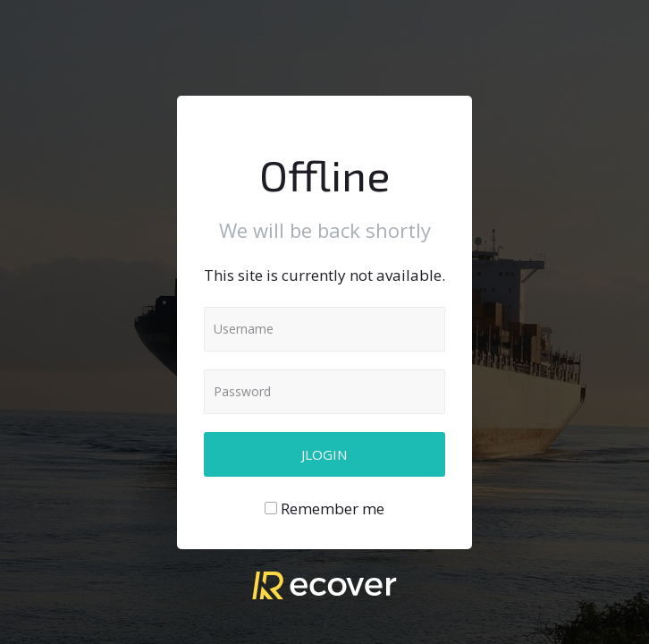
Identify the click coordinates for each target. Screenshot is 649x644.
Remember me (333, 508)
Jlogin (324, 454)
